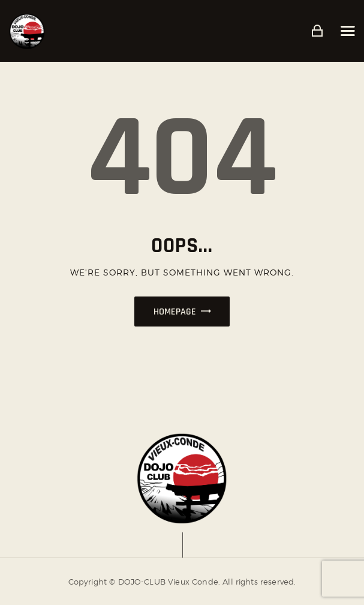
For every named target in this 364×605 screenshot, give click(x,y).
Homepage (175, 312)
